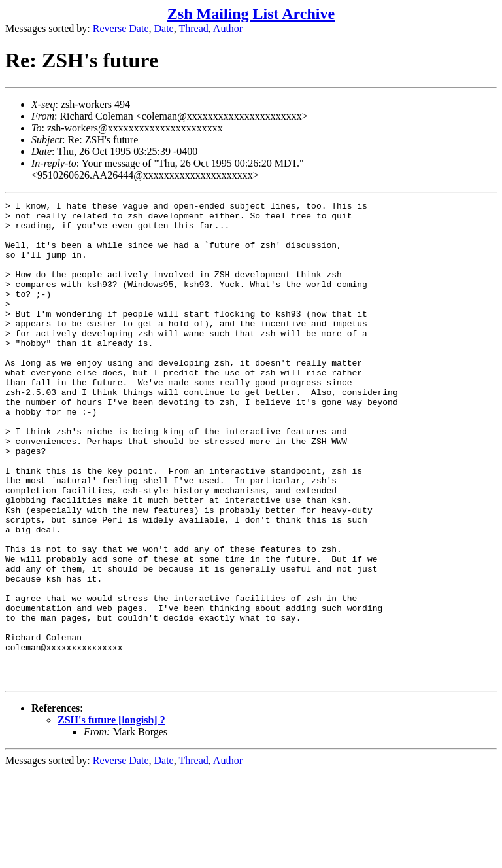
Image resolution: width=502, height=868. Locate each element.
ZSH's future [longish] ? (111, 816)
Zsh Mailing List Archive (251, 14)
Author (228, 28)
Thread (193, 28)
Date (164, 28)
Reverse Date (121, 28)
